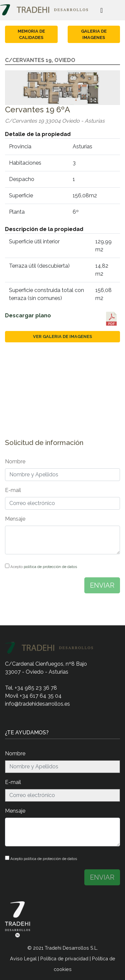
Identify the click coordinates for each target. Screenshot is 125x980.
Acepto (41, 566)
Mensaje (15, 519)
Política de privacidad (64, 958)
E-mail (13, 490)
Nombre (15, 461)
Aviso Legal (23, 958)
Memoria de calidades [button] (31, 34)
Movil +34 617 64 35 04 (33, 696)
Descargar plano (28, 315)
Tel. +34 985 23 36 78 (31, 688)
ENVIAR (102, 585)
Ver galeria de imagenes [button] (62, 336)
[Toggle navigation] (101, 10)
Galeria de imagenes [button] (94, 34)
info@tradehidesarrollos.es (37, 704)
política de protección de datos (50, 567)
